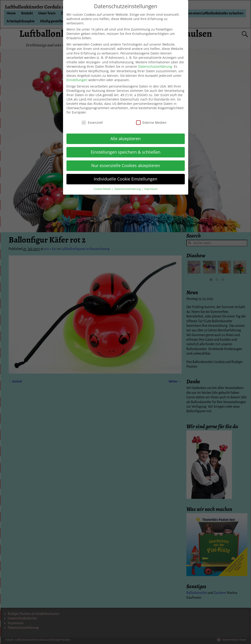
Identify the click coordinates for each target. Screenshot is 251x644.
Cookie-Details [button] (103, 189)
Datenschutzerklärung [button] (128, 189)
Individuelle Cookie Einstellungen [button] (125, 179)
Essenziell (92, 122)
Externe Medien (151, 122)
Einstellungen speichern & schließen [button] (126, 152)
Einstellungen (77, 80)
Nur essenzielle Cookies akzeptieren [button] (126, 165)
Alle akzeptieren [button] (125, 139)
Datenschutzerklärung (155, 66)
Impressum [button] (151, 189)
